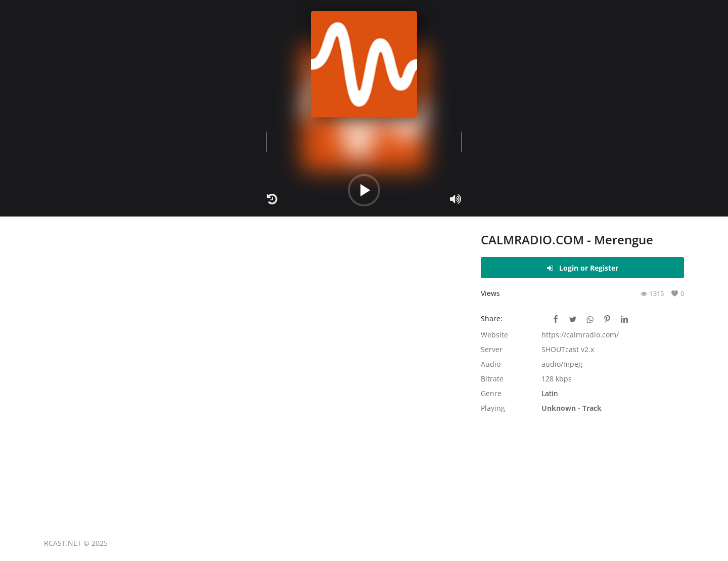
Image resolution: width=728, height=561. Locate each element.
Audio (491, 364)
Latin (550, 393)
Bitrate (492, 379)
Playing (493, 408)
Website (494, 335)
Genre (491, 393)
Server (492, 349)
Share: (492, 318)
